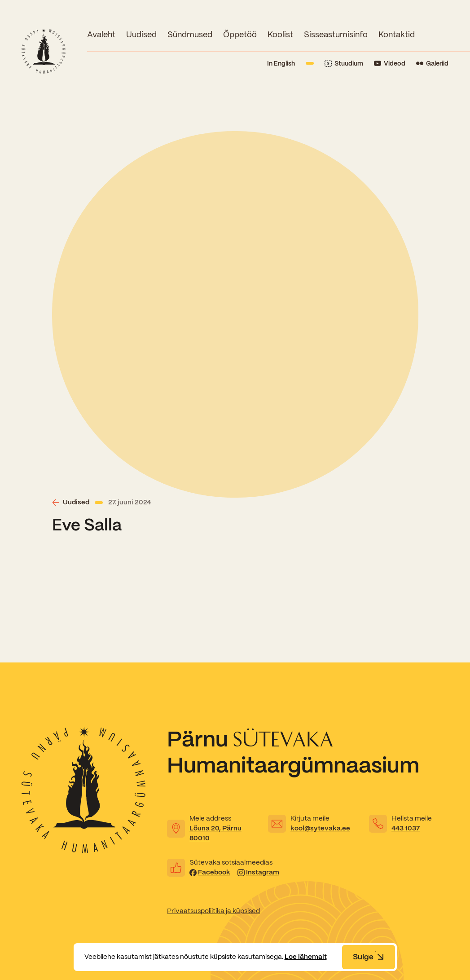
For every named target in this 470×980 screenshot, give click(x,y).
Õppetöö (240, 34)
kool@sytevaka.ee (320, 828)
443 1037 (406, 828)
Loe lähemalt (306, 957)
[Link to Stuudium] (344, 64)
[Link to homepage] (44, 51)
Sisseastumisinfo (336, 34)
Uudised (141, 34)
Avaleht (101, 34)
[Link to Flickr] (432, 64)
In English (281, 63)
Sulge (369, 957)
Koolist (280, 34)
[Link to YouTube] (390, 64)
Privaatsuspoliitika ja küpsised (213, 911)
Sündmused (190, 34)
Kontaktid (397, 34)
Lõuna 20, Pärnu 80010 (215, 833)
